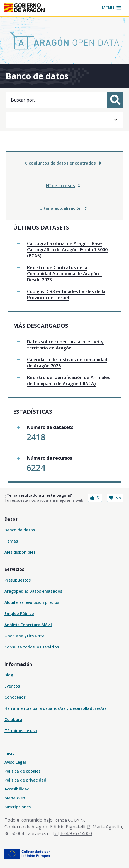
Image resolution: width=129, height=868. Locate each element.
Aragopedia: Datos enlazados (33, 591)
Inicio (10, 753)
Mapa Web (15, 798)
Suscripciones (18, 807)
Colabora (13, 719)
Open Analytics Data (25, 636)
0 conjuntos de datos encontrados (63, 163)
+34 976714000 (76, 833)
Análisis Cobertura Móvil (28, 625)
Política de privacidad (25, 780)
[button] (111, 8)
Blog (9, 675)
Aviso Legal (15, 762)
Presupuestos (18, 580)
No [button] (115, 498)
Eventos (12, 686)
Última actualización (63, 208)
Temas (11, 541)
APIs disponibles (20, 552)
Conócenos (15, 697)
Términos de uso (21, 731)
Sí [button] (95, 498)
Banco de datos (20, 530)
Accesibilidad (17, 789)
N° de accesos (63, 185)
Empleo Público (19, 613)
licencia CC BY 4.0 (70, 820)
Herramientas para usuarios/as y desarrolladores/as (55, 708)
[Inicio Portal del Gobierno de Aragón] (25, 8)
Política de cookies (22, 771)
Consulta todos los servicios (32, 647)
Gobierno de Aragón (26, 827)
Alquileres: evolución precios (32, 602)
